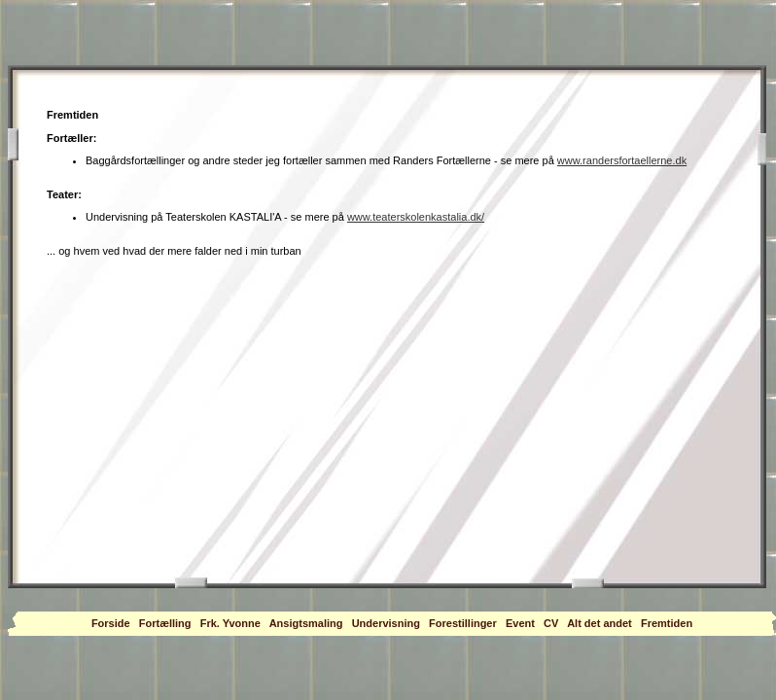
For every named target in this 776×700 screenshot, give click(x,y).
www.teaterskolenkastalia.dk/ (416, 217)
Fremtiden (667, 623)
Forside (111, 623)
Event (520, 623)
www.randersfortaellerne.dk (622, 160)
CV (551, 623)
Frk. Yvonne (230, 623)
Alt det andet (600, 623)
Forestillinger (463, 623)
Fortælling (165, 623)
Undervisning (386, 623)
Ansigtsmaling (306, 623)
